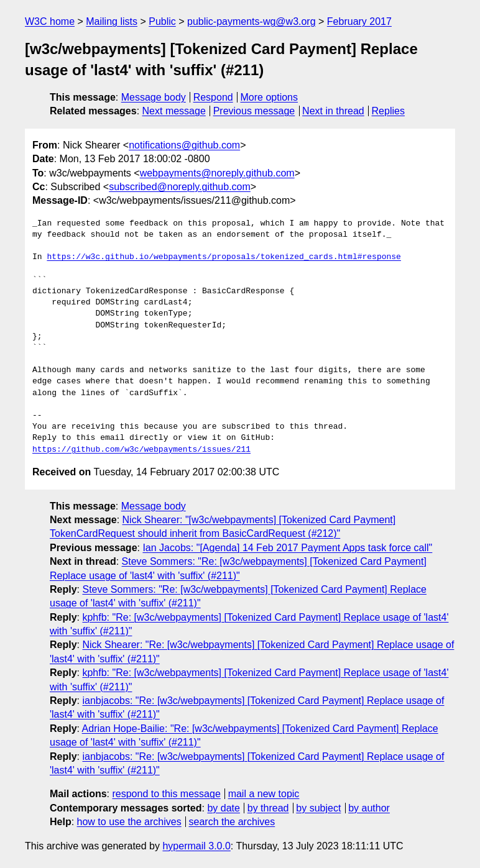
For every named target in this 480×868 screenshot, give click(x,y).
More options (270, 97)
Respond (213, 97)
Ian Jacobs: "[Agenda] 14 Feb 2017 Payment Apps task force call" (287, 548)
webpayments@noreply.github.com (217, 173)
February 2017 (359, 21)
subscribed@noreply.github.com (180, 187)
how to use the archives (129, 822)
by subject (318, 808)
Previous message (254, 111)
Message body (154, 97)
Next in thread (333, 111)
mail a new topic (264, 794)
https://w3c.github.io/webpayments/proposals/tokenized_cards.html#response (224, 257)
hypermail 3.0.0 (196, 846)
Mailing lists (112, 21)
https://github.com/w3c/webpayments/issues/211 (141, 450)
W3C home (50, 21)
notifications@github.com (184, 145)
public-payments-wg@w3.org (252, 21)
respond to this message (166, 794)
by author (369, 808)
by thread (268, 808)
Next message (174, 111)
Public (162, 21)
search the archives (232, 822)
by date (223, 808)
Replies (388, 111)
